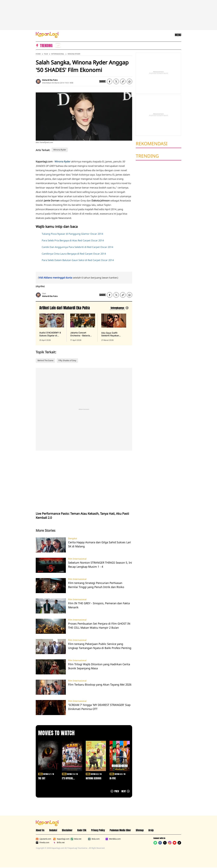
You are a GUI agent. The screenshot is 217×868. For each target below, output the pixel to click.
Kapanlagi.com (61, 839)
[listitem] (58, 45)
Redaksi (53, 830)
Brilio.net (59, 843)
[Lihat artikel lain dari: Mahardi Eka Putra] (119, 308)
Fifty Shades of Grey (67, 360)
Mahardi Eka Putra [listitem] (50, 80)
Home (38, 54)
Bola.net (76, 839)
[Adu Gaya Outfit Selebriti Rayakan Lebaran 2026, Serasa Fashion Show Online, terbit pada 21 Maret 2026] (114, 328)
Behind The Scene (45, 360)
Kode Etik (82, 830)
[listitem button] (123, 81)
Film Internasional (77, 559)
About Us (40, 830)
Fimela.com (43, 843)
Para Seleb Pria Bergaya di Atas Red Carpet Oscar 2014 (73, 240)
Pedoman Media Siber (120, 830)
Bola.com (94, 839)
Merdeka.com (113, 839)
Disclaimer (67, 830)
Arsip (151, 830)
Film (46, 54)
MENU (178, 35)
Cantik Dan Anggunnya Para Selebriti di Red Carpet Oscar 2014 (77, 247)
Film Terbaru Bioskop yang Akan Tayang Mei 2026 (100, 684)
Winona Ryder (74, 54)
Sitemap (140, 830)
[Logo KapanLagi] (47, 35)
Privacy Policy (98, 830)
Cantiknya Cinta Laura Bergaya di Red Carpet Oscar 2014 (74, 254)
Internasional (58, 54)
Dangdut (73, 538)
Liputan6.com (43, 839)
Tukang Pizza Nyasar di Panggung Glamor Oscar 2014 (72, 234)
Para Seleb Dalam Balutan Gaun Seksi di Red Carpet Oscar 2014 (78, 260)
